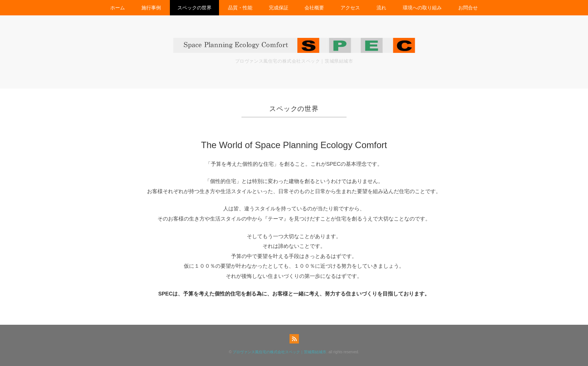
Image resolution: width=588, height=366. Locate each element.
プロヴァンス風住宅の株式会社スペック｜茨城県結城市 (279, 352)
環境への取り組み (422, 8)
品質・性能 (240, 8)
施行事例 (151, 8)
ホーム (118, 8)
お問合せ (468, 8)
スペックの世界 (194, 8)
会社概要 (314, 8)
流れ (381, 8)
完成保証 (279, 8)
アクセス (350, 8)
